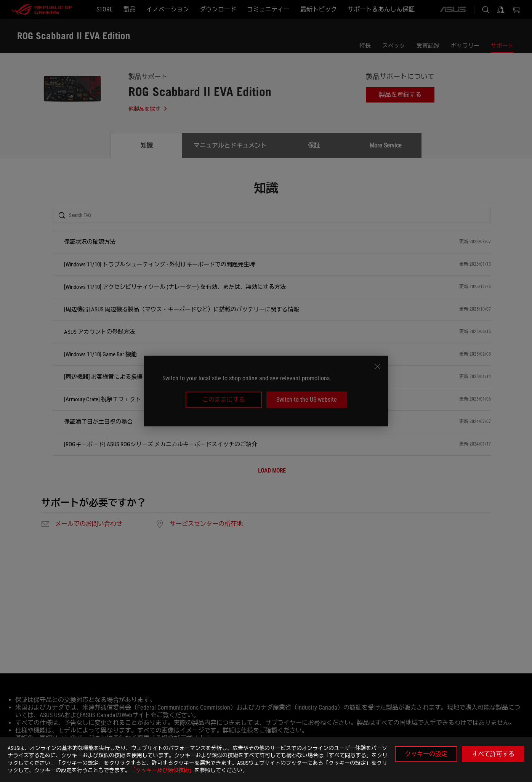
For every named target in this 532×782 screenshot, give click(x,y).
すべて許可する (493, 754)
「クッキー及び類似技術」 (162, 770)
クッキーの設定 (426, 754)
